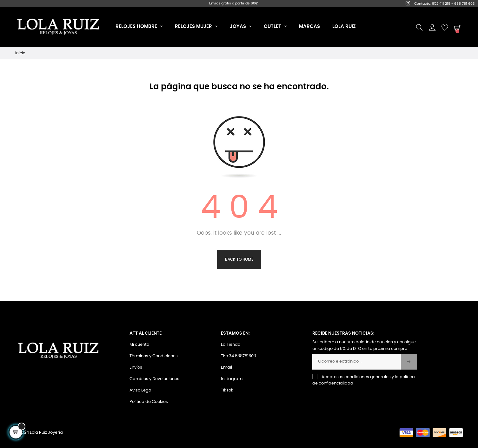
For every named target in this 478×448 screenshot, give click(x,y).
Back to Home (239, 259)
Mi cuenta (139, 345)
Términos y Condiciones (154, 356)
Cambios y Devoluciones (154, 379)
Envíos (136, 368)
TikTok (227, 390)
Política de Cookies (149, 402)
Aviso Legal (141, 390)
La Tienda (231, 345)
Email (226, 368)
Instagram (232, 379)
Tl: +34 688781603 (239, 356)
